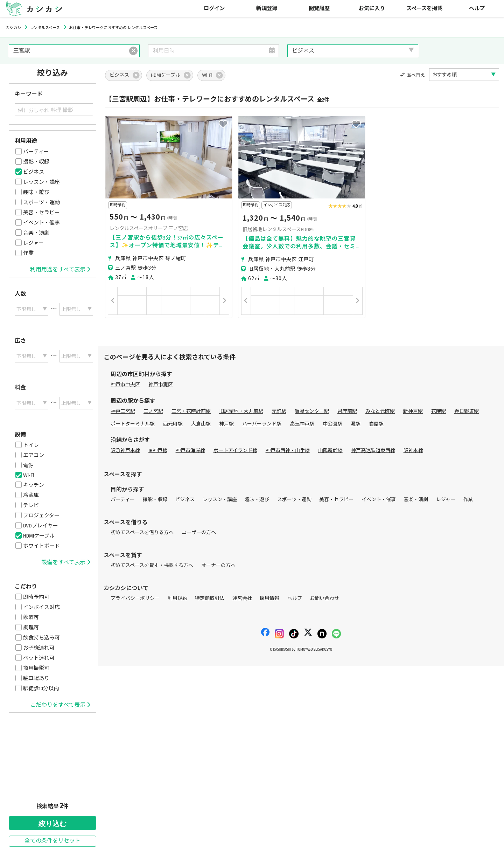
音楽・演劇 (36, 233)
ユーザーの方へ (199, 532)
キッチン (34, 485)
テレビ (31, 505)
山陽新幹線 (330, 451)
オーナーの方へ (218, 565)
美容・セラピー (41, 213)
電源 (28, 465)
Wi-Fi (29, 475)
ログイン (214, 9)
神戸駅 (226, 424)
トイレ (31, 445)
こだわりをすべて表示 (60, 705)
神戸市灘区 (161, 385)
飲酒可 (31, 617)
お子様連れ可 (39, 648)
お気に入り (372, 9)
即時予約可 (36, 597)
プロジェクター (41, 516)
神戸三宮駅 (123, 411)
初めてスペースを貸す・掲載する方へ (152, 565)
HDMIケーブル (39, 536)
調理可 (31, 628)
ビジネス (34, 172)
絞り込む (52, 824)
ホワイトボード (41, 546)
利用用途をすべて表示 (60, 270)
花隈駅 (439, 411)
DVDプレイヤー (41, 526)
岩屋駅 (376, 424)
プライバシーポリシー (135, 598)
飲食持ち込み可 (41, 638)
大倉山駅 (201, 424)
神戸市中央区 (125, 385)
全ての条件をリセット (52, 841)
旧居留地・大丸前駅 (241, 411)
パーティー (36, 152)
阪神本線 (413, 451)
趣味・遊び (36, 192)
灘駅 (356, 424)
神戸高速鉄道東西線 (373, 451)
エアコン (34, 455)
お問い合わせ (324, 598)
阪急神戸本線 (125, 451)
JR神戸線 (158, 451)
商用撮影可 (36, 668)
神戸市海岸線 (190, 451)
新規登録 (267, 9)
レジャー (33, 243)
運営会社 (242, 598)
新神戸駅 (413, 411)
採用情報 (269, 598)
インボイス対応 (41, 607)
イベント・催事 (41, 223)
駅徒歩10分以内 (41, 689)
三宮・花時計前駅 (191, 411)
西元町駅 (173, 424)
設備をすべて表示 (66, 562)
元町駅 (279, 411)
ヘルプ (477, 9)
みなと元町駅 (380, 411)
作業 (28, 253)
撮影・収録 (36, 162)
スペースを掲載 (424, 9)
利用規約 (177, 598)
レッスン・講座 (41, 182)
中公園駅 (332, 424)
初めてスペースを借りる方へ (142, 532)
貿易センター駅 (312, 411)
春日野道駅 (467, 411)
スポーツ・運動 (41, 202)
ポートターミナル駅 (133, 424)
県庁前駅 (347, 411)
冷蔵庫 (31, 495)
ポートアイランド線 (235, 451)
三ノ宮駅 (153, 411)
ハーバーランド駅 (262, 424)
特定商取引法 (210, 598)
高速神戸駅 (302, 424)
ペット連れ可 (39, 658)
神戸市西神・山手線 (288, 451)
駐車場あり (36, 678)
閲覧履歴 (319, 9)
